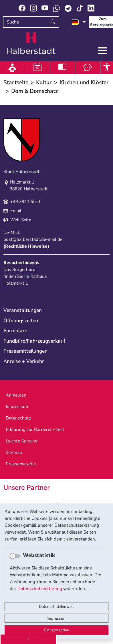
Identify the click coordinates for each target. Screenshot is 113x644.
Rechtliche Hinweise (26, 246)
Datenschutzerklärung (40, 589)
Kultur (44, 82)
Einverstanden (57, 630)
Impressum (57, 618)
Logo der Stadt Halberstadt (31, 43)
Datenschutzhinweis (57, 607)
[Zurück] (28, 639)
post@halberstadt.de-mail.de (33, 239)
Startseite (16, 82)
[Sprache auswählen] (79, 22)
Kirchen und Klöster (84, 82)
